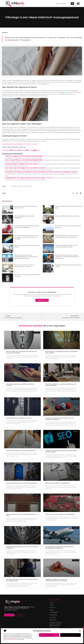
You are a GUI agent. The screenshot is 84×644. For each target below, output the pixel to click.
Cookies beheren (71, 635)
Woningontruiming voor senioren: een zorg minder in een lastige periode (22, 580)
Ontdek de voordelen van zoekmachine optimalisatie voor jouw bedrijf (61, 451)
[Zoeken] (72, 4)
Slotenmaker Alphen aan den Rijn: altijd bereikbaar (21, 483)
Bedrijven (5, 32)
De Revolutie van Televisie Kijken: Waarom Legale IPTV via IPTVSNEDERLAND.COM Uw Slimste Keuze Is (67, 257)
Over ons (52, 603)
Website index (53, 620)
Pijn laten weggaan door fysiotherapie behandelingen (24, 156)
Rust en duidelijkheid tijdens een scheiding (67, 216)
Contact (52, 610)
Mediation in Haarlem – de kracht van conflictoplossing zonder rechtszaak (56, 580)
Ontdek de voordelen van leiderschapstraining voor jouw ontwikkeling (61, 385)
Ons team (52, 605)
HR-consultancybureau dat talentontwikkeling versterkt (20, 385)
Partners (53, 607)
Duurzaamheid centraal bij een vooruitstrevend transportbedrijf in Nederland (59, 547)
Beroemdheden (53, 615)
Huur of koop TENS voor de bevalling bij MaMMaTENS (24, 160)
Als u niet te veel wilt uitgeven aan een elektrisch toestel (25, 168)
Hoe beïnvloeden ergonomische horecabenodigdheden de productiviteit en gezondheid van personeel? (26, 257)
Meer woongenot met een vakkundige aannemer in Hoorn (22, 515)
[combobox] (63, 4)
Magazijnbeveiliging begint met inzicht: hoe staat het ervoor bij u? (22, 547)
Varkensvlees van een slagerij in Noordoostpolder (60, 514)
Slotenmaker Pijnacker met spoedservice (58, 483)
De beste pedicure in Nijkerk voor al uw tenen (21, 164)
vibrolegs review (27, 186)
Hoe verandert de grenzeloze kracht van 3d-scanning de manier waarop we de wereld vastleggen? (26, 237)
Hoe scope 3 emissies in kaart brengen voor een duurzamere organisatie (60, 419)
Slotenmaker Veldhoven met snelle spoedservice (21, 451)
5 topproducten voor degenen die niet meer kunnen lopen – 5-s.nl (28, 178)
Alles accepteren (49, 635)
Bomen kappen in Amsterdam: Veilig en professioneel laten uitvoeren (61, 352)
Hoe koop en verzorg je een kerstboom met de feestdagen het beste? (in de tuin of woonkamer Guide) (41, 172)
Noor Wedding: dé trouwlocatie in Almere (19, 418)
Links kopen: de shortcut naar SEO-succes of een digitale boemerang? (56, 624)
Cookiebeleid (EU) (54, 612)
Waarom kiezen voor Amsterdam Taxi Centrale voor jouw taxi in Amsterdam (21, 352)
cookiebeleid (11, 639)
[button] (80, 631)
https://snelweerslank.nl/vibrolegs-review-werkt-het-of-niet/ (20, 144)
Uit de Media (53, 617)
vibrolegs (78, 92)
